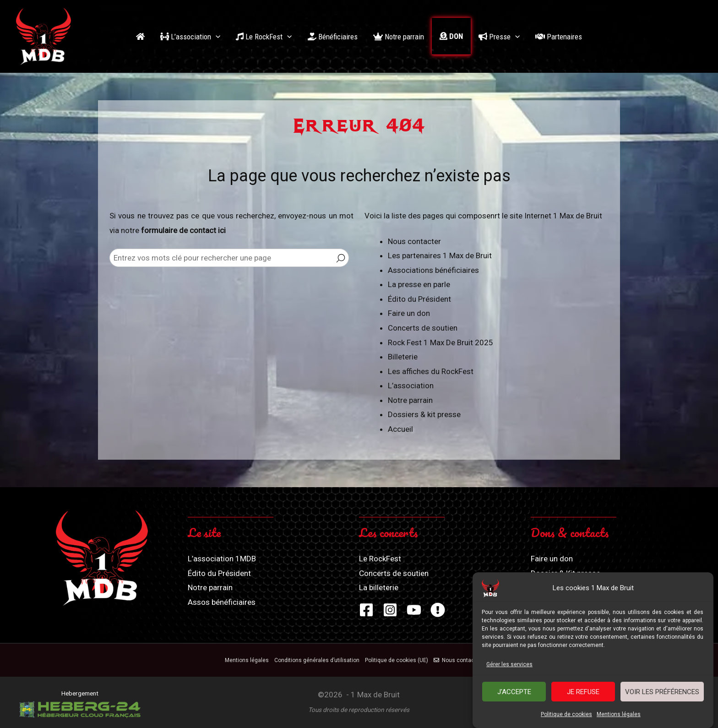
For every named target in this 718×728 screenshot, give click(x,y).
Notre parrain (410, 400)
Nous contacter (414, 241)
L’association (411, 386)
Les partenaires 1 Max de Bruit (440, 255)
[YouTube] (414, 610)
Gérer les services (509, 666)
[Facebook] (366, 610)
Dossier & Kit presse (566, 573)
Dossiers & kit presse (424, 414)
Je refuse (583, 694)
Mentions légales (619, 717)
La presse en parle (419, 284)
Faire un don (409, 313)
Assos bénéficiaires (222, 602)
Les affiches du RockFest (431, 371)
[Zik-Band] (438, 610)
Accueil (400, 429)
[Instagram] (390, 610)
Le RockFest (380, 559)
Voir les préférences (662, 694)
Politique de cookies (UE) (397, 660)
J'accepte (514, 694)
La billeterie (379, 587)
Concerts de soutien (423, 328)
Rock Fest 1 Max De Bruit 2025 (441, 342)
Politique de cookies (566, 717)
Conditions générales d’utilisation (317, 660)
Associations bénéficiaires (433, 270)
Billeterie (403, 357)
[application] (216, 37)
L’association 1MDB (222, 559)
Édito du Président (419, 299)
